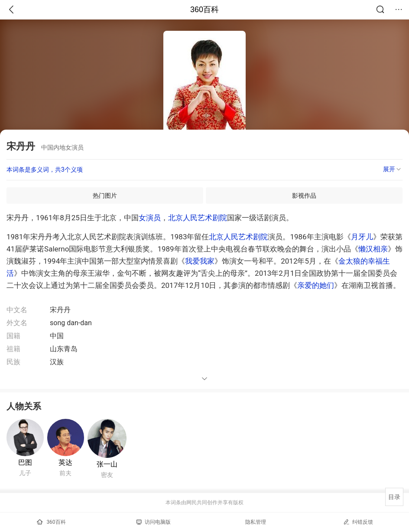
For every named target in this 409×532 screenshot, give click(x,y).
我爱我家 (200, 261)
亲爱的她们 (316, 285)
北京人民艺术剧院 (198, 218)
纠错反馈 (358, 522)
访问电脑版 (154, 522)
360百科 (204, 10)
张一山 (107, 464)
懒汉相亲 (373, 249)
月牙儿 (362, 237)
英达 (65, 462)
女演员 (150, 218)
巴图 (25, 462)
